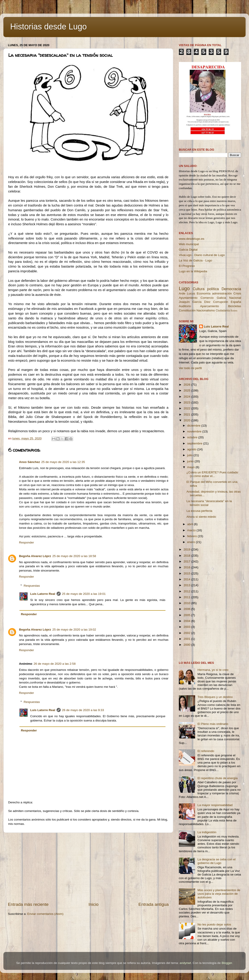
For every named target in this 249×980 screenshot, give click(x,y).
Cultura (199, 289)
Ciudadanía (223, 311)
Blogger (227, 963)
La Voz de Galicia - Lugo (195, 260)
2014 (187, 579)
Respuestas (32, 586)
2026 (187, 385)
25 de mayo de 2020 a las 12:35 (63, 462)
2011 (187, 597)
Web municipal (189, 244)
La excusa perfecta (199, 511)
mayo (191, 467)
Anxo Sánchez (29, 462)
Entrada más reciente (28, 904)
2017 (187, 561)
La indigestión (207, 832)
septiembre (195, 443)
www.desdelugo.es (192, 239)
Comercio (207, 298)
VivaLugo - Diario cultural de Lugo (202, 255)
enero (192, 542)
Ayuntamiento (188, 298)
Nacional (235, 298)
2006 (187, 609)
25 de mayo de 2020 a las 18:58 (74, 556)
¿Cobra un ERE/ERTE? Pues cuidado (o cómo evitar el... (212, 474)
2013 (187, 585)
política (213, 289)
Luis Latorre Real (43, 594)
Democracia (231, 289)
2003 (187, 627)
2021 (187, 414)
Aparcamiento (209, 306)
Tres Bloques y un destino (215, 697)
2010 (187, 603)
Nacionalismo (206, 310)
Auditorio (185, 306)
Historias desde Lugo (48, 27)
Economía (204, 293)
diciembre (194, 426)
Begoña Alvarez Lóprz (35, 556)
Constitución (187, 310)
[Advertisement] (88, 867)
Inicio (93, 904)
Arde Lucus (187, 293)
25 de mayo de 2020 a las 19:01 (84, 594)
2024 (187, 397)
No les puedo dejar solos (214, 924)
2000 (187, 645)
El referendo (206, 751)
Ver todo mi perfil (190, 368)
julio (190, 455)
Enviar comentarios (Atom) (45, 914)
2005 (187, 615)
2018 (187, 556)
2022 (187, 408)
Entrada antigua (154, 904)
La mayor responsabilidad (215, 805)
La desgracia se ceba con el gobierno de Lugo (216, 861)
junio (191, 461)
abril (190, 524)
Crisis (237, 293)
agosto (192, 449)
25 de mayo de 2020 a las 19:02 (74, 630)
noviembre (195, 431)
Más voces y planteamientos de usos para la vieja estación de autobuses (219, 894)
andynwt (185, 963)
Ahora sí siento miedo (201, 517)
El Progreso (187, 266)
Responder (26, 542)
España (236, 302)
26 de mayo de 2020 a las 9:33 (83, 710)
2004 (187, 621)
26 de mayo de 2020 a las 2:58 (55, 664)
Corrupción (220, 302)
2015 (187, 573)
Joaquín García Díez (195, 302)
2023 (187, 402)
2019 (187, 549)
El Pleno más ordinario (213, 724)
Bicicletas (235, 306)
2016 (187, 567)
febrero (193, 536)
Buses (234, 311)
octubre (193, 437)
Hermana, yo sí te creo (213, 670)
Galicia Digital (188, 250)
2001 (187, 639)
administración (222, 293)
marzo (192, 530)
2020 (187, 420)
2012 (187, 591)
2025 (187, 390)
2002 (187, 633)
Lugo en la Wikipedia (193, 271)
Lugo (184, 288)
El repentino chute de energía (217, 778)
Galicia (221, 298)
